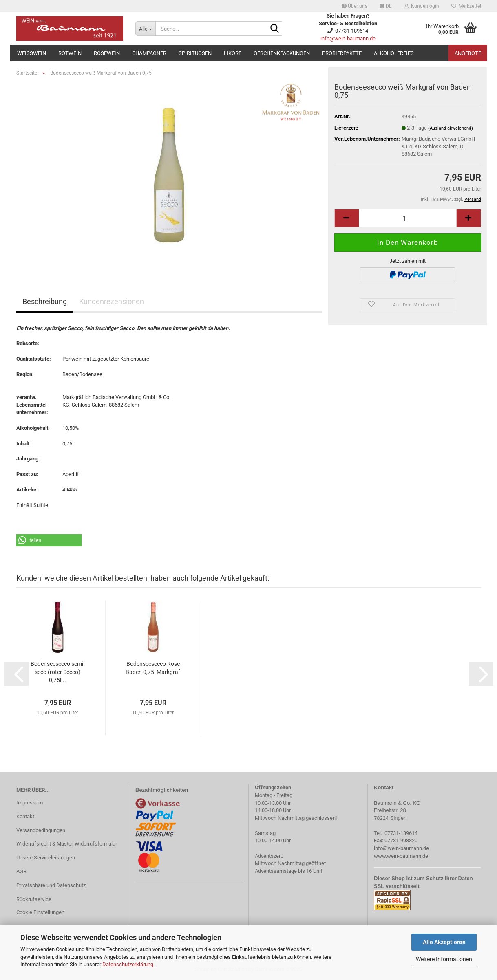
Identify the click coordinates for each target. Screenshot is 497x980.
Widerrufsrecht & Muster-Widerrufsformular (67, 844)
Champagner (149, 53)
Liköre (233, 53)
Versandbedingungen (41, 830)
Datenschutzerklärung (128, 964)
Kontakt (25, 816)
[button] (386, 6)
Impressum (30, 803)
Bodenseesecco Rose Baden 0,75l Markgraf (153, 668)
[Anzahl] (408, 218)
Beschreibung (45, 301)
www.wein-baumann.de (401, 856)
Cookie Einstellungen (40, 912)
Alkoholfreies (394, 53)
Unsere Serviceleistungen (46, 858)
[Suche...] (145, 29)
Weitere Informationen (444, 959)
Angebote (468, 53)
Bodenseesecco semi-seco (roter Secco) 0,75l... (58, 672)
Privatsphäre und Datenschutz (51, 885)
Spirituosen (195, 53)
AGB (21, 871)
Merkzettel (466, 6)
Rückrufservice (34, 899)
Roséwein (107, 53)
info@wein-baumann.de (348, 39)
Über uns (355, 6)
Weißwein (32, 53)
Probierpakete (342, 53)
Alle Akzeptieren (444, 942)
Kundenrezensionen (112, 301)
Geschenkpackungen (282, 53)
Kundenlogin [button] (422, 6)
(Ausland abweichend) (451, 128)
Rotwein (70, 53)
